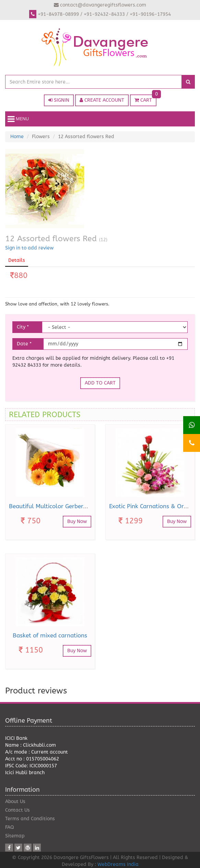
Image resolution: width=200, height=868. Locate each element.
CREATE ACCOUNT (102, 100)
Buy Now (77, 521)
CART (145, 99)
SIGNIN (59, 100)
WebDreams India (118, 864)
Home (17, 137)
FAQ (10, 827)
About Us (15, 802)
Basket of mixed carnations (50, 635)
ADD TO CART (100, 383)
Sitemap (15, 836)
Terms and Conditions (30, 819)
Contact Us (17, 810)
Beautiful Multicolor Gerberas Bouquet (61, 506)
